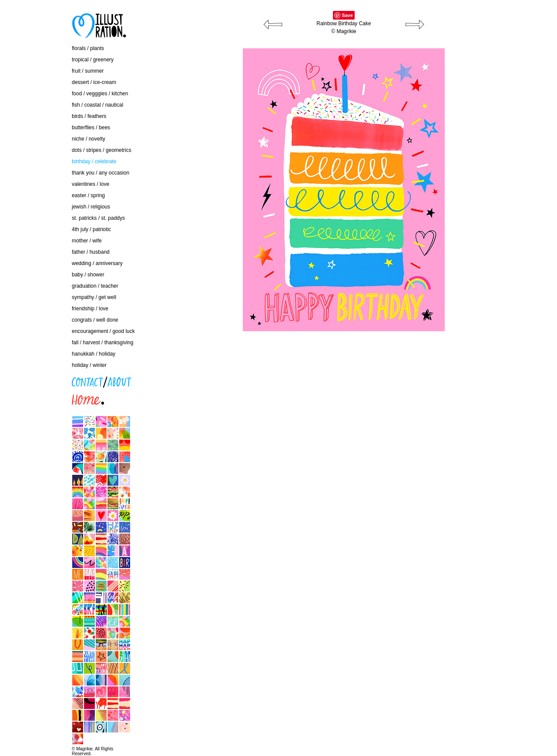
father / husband (91, 252)
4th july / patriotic (91, 229)
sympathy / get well (94, 297)
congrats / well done (95, 320)
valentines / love (91, 184)
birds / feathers (89, 116)
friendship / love (90, 309)
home (17, 397)
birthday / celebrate (94, 161)
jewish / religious (91, 207)
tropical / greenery (93, 60)
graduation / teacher (95, 286)
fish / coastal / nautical (97, 105)
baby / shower (88, 275)
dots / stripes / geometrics (102, 150)
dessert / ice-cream (94, 82)
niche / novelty (89, 139)
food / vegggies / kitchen (100, 94)
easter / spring (88, 195)
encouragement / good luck (103, 331)
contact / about (28, 380)
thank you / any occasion (101, 173)
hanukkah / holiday (94, 354)
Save (347, 15)
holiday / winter (89, 365)
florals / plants (88, 48)
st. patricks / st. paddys (98, 218)
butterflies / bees (91, 128)
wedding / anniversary (97, 263)
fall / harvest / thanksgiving (102, 343)
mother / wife (87, 241)
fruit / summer (88, 71)
